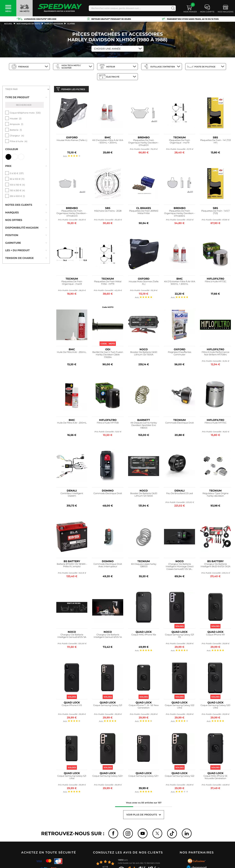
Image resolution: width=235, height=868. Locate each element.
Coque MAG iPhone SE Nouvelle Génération (215, 778)
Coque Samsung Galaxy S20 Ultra (215, 707)
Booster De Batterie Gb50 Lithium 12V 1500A (144, 354)
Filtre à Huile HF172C (215, 282)
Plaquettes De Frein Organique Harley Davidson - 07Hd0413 (72, 214)
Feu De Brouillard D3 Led (180, 494)
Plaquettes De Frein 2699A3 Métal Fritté (144, 213)
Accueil (8, 24)
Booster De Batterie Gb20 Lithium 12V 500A (144, 495)
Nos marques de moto (28, 24)
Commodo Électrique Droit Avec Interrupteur (108, 566)
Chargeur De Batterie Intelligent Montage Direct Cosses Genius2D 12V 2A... (180, 567)
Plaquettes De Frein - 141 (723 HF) (215, 142)
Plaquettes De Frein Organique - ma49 (72, 283)
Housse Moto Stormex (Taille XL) (144, 283)
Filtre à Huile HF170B (108, 423)
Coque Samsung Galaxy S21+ (144, 777)
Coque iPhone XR (215, 635)
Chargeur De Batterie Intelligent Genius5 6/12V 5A (72, 637)
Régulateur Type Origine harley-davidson (215, 495)
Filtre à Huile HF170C (215, 423)
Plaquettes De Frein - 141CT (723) (215, 213)
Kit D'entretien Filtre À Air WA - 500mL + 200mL (108, 142)
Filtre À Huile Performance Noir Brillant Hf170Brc (215, 354)
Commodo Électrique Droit (180, 423)
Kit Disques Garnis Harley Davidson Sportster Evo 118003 (144, 426)
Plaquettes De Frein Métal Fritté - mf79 (108, 283)
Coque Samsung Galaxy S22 (180, 777)
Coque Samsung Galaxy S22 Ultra (180, 707)
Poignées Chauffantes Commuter (180, 354)
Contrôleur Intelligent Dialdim (72, 495)
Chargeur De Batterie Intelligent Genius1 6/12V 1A (108, 637)
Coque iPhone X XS (72, 706)
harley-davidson (54, 24)
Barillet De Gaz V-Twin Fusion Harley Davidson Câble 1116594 (108, 355)
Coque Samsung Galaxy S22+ (108, 777)
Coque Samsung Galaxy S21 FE (180, 637)
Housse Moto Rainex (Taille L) (72, 141)
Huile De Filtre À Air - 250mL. (72, 353)
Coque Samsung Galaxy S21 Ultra (72, 778)
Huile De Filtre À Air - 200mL (72, 423)
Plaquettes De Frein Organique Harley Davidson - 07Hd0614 (180, 214)
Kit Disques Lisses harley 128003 (144, 566)
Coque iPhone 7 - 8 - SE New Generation (144, 707)
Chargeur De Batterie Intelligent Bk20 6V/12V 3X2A (215, 566)
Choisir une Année (107, 49)
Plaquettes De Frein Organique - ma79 (180, 142)
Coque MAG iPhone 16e (144, 635)
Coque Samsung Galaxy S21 (108, 706)
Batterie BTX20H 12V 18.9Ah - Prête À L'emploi (72, 566)
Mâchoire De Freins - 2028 (108, 211)
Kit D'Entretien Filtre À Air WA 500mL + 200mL (180, 283)
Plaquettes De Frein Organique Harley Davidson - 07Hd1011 (144, 143)
